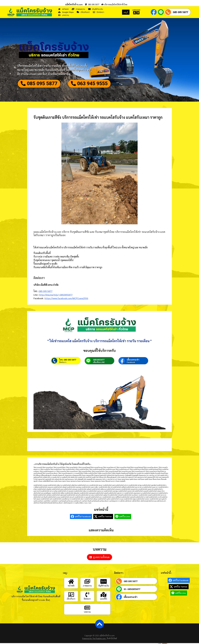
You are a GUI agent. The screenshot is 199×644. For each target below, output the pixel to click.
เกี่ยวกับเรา (71, 600)
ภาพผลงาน (87, 586)
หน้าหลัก (71, 586)
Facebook (131, 363)
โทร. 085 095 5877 (68, 361)
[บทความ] (87, 609)
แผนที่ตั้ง (104, 600)
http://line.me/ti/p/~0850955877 (56, 295)
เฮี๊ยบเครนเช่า (133, 361)
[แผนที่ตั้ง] (104, 595)
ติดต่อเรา (63, 363)
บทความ (87, 613)
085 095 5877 (180, 12)
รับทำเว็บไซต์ (112, 639)
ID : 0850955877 (132, 590)
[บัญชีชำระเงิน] (104, 582)
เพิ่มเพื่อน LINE (99, 363)
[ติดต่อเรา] (87, 595)
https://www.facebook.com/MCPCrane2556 (66, 298)
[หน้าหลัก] (71, 582)
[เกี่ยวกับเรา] (71, 595)
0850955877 (99, 361)
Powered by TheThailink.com (94, 639)
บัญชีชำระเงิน (104, 586)
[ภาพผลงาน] (87, 582)
